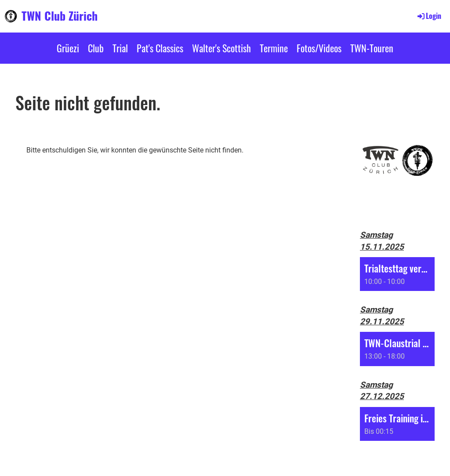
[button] (397, 274)
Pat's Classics (160, 48)
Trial (120, 48)
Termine (274, 48)
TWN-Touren (372, 48)
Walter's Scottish (221, 48)
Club (96, 48)
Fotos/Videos (319, 48)
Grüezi (68, 48)
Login (429, 16)
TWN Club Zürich (60, 16)
